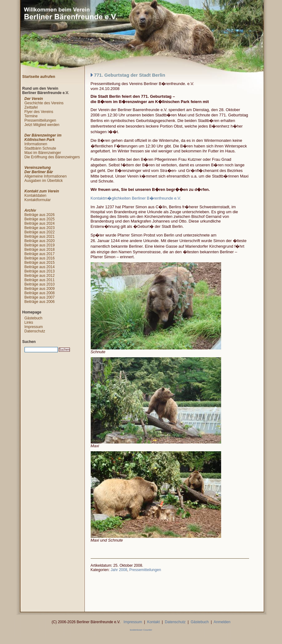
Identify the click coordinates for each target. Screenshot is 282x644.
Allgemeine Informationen (46, 176)
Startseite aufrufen (39, 77)
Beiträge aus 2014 (40, 267)
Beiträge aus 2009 (40, 289)
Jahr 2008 (119, 570)
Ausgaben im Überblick (44, 181)
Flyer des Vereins (39, 112)
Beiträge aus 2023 (40, 228)
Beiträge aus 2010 (40, 284)
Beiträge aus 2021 (40, 236)
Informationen (36, 144)
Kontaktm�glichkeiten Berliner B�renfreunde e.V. (136, 198)
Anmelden (222, 622)
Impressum (34, 327)
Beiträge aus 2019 (40, 245)
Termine (31, 116)
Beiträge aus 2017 (40, 254)
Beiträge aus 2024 (40, 223)
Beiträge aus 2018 (40, 250)
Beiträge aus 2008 (40, 293)
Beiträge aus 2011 (40, 280)
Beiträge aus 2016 (40, 258)
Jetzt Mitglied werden (42, 125)
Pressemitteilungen (145, 570)
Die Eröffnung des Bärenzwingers (52, 157)
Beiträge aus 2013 (40, 271)
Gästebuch (34, 318)
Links (29, 322)
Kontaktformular (38, 200)
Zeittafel (31, 107)
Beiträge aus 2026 (40, 215)
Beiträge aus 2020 (40, 241)
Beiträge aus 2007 (40, 297)
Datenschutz (35, 331)
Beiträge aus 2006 (40, 302)
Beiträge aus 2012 (40, 276)
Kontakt (154, 622)
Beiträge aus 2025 (40, 219)
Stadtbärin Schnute (40, 148)
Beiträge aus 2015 (40, 263)
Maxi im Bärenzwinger (43, 153)
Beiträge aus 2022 (40, 232)
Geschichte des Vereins (44, 103)
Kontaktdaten (36, 196)
